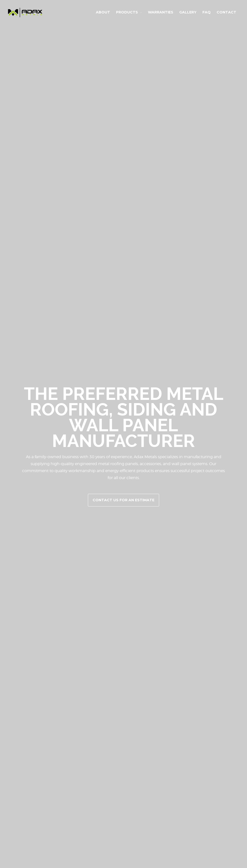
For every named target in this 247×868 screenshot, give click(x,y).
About (103, 12)
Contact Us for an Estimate (123, 500)
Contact (226, 12)
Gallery (188, 12)
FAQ (207, 12)
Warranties (161, 12)
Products (127, 12)
